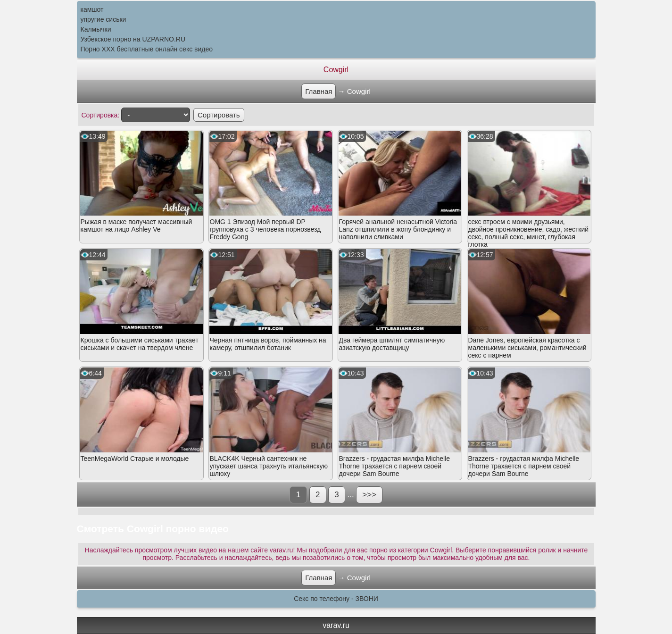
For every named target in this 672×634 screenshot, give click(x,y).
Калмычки (96, 29)
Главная (319, 91)
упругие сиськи (104, 19)
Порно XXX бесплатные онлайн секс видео (147, 49)
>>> (369, 495)
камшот (92, 9)
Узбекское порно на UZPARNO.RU (133, 39)
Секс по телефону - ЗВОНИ (336, 599)
